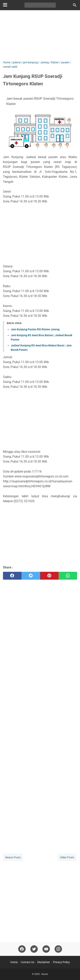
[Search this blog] (75, 5)
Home (14, 962)
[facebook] (12, 576)
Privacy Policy (61, 962)
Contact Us (27, 962)
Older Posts (67, 857)
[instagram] (58, 949)
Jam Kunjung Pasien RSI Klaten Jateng (35, 329)
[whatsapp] (68, 576)
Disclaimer (44, 962)
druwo (45, 974)
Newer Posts (13, 857)
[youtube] (46, 949)
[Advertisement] (40, 36)
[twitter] (31, 576)
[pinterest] (49, 576)
